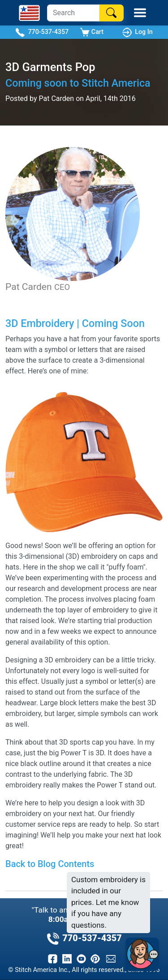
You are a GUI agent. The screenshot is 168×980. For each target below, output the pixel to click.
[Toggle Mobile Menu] (140, 13)
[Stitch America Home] (29, 13)
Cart (92, 32)
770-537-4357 (42, 32)
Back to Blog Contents (50, 864)
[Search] (73, 13)
